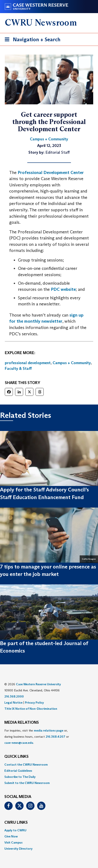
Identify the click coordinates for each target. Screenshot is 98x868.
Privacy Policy (34, 703)
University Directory (18, 849)
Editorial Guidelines (18, 771)
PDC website (63, 289)
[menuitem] (49, 765)
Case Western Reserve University (38, 684)
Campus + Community (72, 363)
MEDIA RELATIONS (22, 723)
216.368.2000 (14, 696)
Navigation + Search (31, 40)
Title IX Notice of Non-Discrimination (31, 709)
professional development (28, 363)
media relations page (49, 730)
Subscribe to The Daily (20, 777)
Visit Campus (13, 842)
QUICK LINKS (16, 757)
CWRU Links (16, 823)
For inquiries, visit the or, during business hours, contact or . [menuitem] (37, 737)
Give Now (11, 836)
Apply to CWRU (15, 830)
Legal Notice (13, 703)
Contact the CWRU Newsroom (26, 765)
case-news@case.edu (19, 743)
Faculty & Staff (18, 369)
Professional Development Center (51, 172)
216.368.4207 (55, 737)
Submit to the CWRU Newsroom (27, 783)
